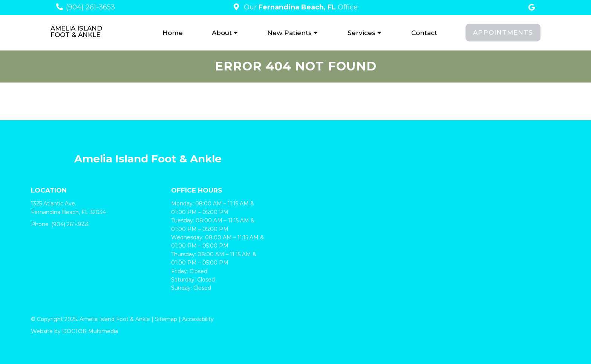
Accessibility (198, 319)
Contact (424, 33)
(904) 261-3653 (90, 7)
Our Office (300, 7)
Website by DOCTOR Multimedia (74, 331)
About (222, 33)
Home (173, 33)
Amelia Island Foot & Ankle (76, 32)
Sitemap (166, 319)
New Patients (289, 33)
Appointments (503, 32)
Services (361, 33)
